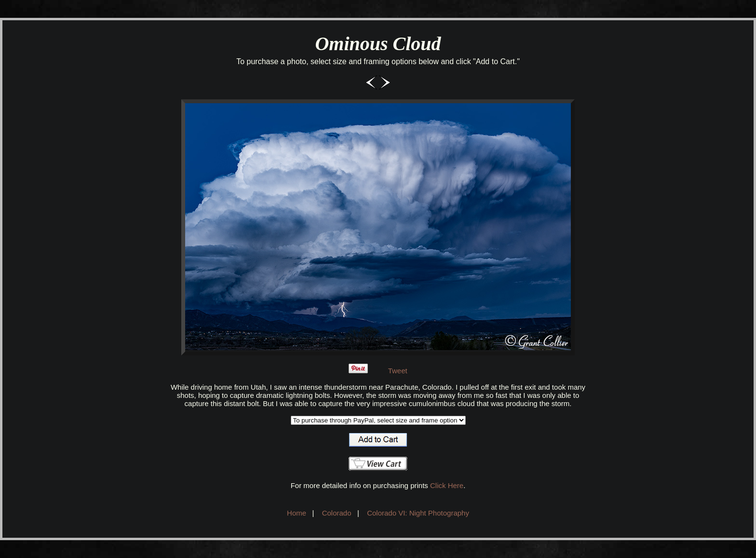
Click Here (447, 485)
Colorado (337, 513)
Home (297, 513)
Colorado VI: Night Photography (418, 513)
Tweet (398, 371)
